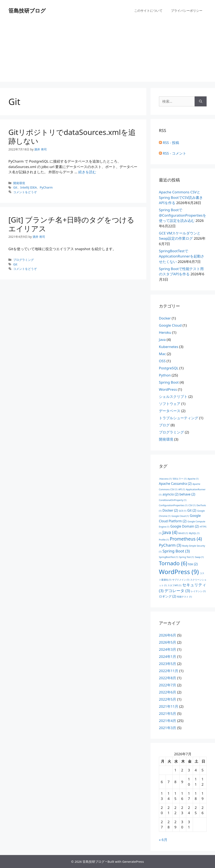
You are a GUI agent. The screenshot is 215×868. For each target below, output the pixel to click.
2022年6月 (168, 692)
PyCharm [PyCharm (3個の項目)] (170, 545)
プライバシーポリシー (187, 10)
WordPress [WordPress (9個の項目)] (179, 572)
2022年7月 (168, 685)
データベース (170, 411)
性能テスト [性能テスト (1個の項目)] (184, 597)
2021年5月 (168, 713)
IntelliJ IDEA (29, 187)
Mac (162, 354)
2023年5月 (168, 664)
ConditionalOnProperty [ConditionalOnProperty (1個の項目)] (173, 500)
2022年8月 (168, 678)
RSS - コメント (173, 153)
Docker (165, 318)
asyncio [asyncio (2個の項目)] (170, 494)
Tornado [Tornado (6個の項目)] (173, 563)
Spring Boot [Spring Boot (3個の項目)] (176, 551)
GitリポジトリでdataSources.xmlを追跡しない (72, 136)
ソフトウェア (170, 404)
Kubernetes (169, 347)
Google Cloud (170, 325)
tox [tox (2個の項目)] (193, 564)
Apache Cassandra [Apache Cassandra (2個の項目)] (175, 484)
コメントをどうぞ (25, 192)
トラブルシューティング (179, 418)
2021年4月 (168, 721)
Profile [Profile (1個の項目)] (164, 540)
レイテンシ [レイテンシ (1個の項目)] (198, 591)
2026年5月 (168, 642)
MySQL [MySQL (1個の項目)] (194, 533)
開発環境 (19, 183)
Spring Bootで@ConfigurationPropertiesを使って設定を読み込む (183, 215)
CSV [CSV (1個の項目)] (192, 505)
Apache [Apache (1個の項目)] (193, 479)
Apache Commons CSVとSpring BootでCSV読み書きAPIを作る (181, 197)
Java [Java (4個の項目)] (170, 532)
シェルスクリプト (173, 396)
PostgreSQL (169, 368)
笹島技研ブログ (27, 10)
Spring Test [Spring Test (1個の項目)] (187, 557)
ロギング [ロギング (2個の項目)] (168, 596)
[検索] (201, 101)
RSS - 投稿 (169, 143)
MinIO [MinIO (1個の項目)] (183, 533)
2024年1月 (168, 656)
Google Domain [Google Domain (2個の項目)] (185, 526)
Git (15, 187)
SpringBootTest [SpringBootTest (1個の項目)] (169, 557)
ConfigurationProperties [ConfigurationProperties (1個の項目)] (173, 505)
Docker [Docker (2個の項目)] (170, 510)
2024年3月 (168, 649)
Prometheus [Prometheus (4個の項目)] (186, 539)
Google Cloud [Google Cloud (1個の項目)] (180, 516)
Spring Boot (169, 382)
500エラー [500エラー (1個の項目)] (180, 479)
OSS (162, 361)
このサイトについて (148, 10)
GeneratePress (133, 862)
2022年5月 (168, 699)
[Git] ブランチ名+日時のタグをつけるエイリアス (71, 224)
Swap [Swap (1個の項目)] (199, 557)
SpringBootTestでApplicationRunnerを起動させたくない (182, 256)
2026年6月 (168, 635)
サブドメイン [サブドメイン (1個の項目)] (181, 580)
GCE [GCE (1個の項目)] (183, 511)
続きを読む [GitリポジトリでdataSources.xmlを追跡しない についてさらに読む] (87, 172)
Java (162, 340)
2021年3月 (168, 728)
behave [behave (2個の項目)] (187, 494)
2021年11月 (169, 706)
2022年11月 (169, 671)
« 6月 (163, 840)
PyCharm (46, 187)
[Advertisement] (107, 52)
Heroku (165, 332)
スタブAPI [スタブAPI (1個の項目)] (174, 585)
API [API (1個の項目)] (182, 489)
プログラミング (24, 260)
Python (165, 375)
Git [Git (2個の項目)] (192, 510)
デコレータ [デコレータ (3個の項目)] (177, 591)
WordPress (168, 389)
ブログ (164, 425)
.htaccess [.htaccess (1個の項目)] (165, 479)
